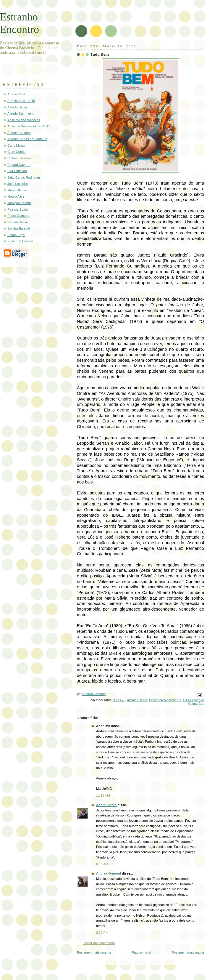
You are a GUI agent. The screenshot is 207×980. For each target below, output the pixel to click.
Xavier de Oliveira (20, 241)
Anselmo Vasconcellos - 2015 (29, 126)
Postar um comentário (99, 943)
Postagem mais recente (94, 952)
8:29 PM (102, 933)
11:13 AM (103, 795)
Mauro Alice (16, 196)
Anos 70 (120, 700)
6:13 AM (102, 864)
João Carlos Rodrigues (24, 177)
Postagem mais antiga (188, 952)
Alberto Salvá (17, 107)
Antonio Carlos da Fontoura (27, 139)
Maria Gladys (17, 190)
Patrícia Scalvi (18, 209)
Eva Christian (17, 171)
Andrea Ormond (109, 873)
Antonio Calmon (19, 133)
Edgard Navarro (19, 165)
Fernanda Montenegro (165, 700)
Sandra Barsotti (19, 228)
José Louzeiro (18, 184)
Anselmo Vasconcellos (24, 120)
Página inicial (141, 952)
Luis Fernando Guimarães (194, 702)
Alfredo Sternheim (20, 113)
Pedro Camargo (19, 216)
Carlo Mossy (16, 145)
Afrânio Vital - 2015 (21, 101)
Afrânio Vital (16, 94)
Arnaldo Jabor (137, 700)
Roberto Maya (18, 222)
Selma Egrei (16, 235)
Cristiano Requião (20, 158)
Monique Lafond (19, 203)
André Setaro (106, 805)
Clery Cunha (16, 152)
